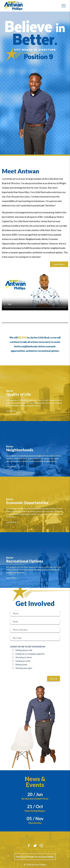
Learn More (59, 264)
